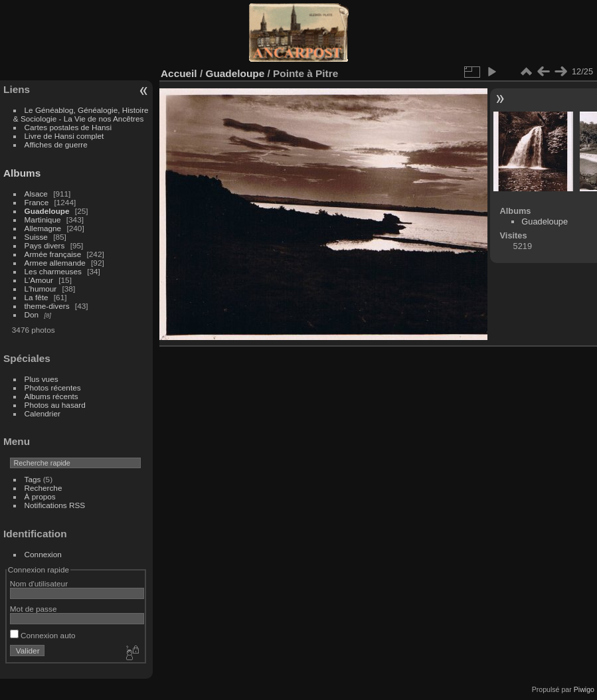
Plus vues (42, 379)
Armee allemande (55, 263)
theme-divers (47, 306)
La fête (37, 297)
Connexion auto (43, 635)
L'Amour (39, 280)
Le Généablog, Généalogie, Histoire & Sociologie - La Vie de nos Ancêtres (81, 114)
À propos (40, 496)
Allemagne (43, 228)
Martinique (43, 219)
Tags (33, 479)
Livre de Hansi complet (64, 136)
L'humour (41, 289)
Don (32, 314)
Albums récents (51, 396)
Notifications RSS (55, 505)
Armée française (53, 254)
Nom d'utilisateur (39, 583)
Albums (22, 173)
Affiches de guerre (56, 144)
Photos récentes (53, 388)
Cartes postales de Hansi (68, 127)
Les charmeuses (53, 271)
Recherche (43, 488)
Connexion (43, 554)
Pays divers (45, 245)
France (37, 202)
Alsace (36, 194)
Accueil (179, 73)
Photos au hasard (55, 405)
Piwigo (584, 689)
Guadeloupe (47, 211)
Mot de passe (34, 609)
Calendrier (43, 413)
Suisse (36, 237)
